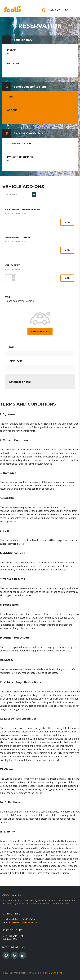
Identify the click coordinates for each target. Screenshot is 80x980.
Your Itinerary (23, 40)
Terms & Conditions (52, 973)
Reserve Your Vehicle (29, 134)
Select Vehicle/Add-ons (30, 87)
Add (67, 222)
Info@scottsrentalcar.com (24, 922)
